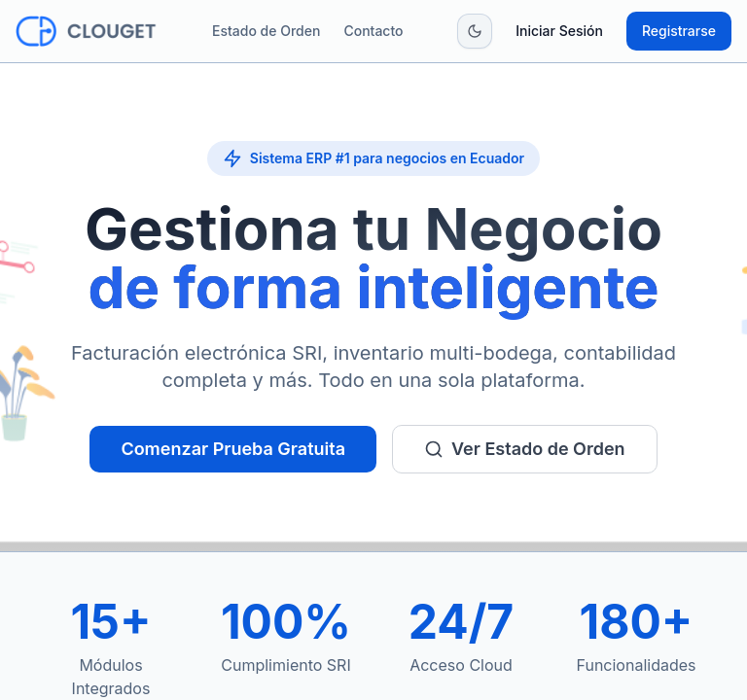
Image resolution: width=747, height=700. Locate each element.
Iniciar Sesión (559, 31)
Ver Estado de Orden (525, 449)
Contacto (373, 31)
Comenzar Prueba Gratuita (233, 449)
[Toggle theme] (475, 31)
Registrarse (679, 31)
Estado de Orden (266, 31)
